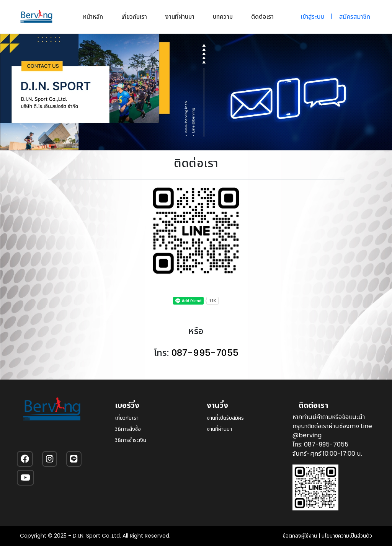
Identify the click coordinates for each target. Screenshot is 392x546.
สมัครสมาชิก (355, 17)
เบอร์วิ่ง (127, 405)
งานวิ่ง (217, 405)
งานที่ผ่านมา (180, 17)
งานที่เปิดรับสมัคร (225, 418)
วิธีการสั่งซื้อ (128, 429)
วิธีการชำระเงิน (131, 440)
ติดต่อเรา (262, 17)
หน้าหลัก (93, 17)
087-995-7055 (205, 353)
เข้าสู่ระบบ (312, 17)
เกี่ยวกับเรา (134, 17)
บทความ (223, 17)
